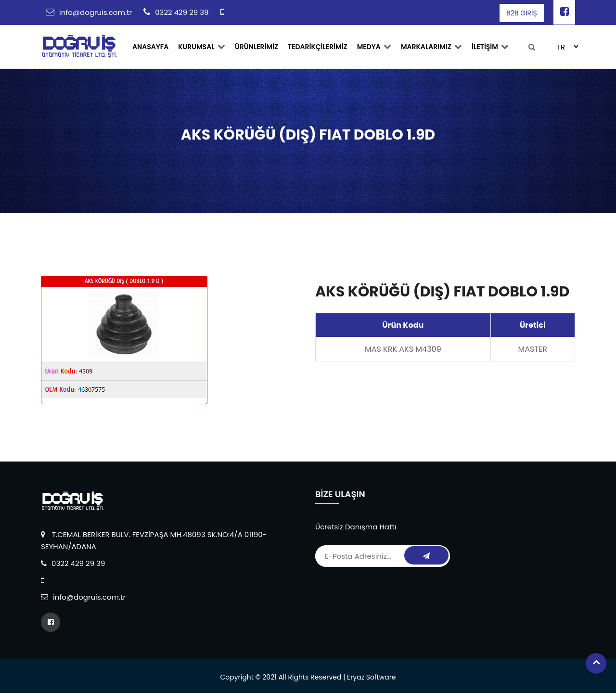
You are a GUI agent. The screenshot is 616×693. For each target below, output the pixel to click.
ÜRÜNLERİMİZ (257, 47)
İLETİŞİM (490, 47)
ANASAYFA (150, 47)
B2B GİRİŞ (521, 13)
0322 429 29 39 (182, 12)
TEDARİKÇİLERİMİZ (318, 47)
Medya (374, 47)
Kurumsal (202, 47)
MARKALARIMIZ (431, 47)
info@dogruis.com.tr (96, 12)
